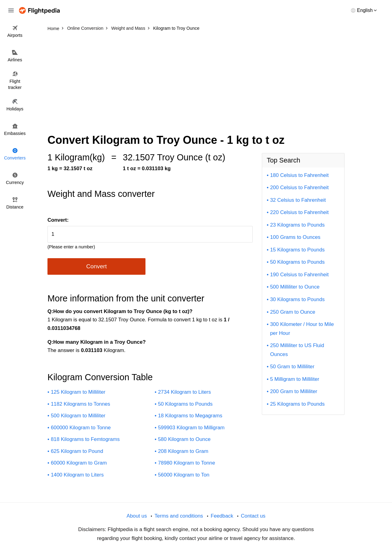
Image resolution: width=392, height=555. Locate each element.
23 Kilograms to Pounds (297, 225)
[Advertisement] (196, 80)
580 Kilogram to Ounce (184, 439)
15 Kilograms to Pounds (297, 250)
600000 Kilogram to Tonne (81, 428)
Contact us (253, 516)
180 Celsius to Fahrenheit (299, 175)
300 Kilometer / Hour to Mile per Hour (302, 329)
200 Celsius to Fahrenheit (299, 188)
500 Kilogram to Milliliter (78, 416)
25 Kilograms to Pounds (297, 404)
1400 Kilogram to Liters (77, 475)
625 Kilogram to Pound (77, 451)
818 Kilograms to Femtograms (85, 439)
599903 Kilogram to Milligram (191, 428)
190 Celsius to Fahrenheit (299, 275)
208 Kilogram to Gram (183, 451)
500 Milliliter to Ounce (295, 287)
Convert (96, 266)
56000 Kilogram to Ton (184, 475)
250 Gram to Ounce (293, 312)
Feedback (222, 516)
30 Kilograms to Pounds (297, 299)
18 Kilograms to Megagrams (190, 416)
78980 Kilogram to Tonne (187, 463)
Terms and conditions (179, 516)
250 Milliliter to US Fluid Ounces (297, 350)
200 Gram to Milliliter (294, 391)
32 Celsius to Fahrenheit (298, 200)
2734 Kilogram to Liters (185, 392)
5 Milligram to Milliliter (295, 379)
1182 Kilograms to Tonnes (81, 404)
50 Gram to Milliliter (292, 367)
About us (137, 516)
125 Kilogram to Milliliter (78, 392)
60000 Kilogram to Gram (79, 463)
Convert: (58, 220)
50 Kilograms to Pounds (185, 404)
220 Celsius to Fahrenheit (299, 212)
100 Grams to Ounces (295, 237)
